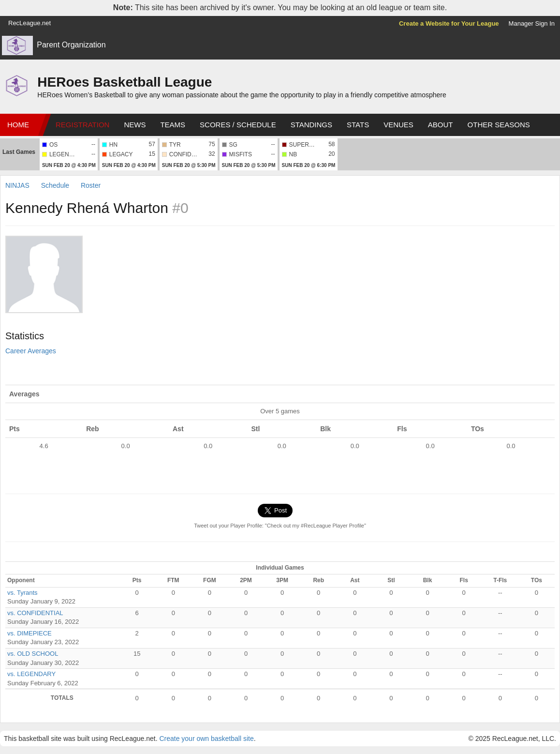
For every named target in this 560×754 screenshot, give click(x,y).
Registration (82, 125)
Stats (358, 125)
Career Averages (31, 351)
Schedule (55, 185)
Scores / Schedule (238, 125)
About (441, 125)
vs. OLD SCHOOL (33, 654)
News (135, 125)
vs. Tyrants (22, 593)
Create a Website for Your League (449, 23)
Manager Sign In (532, 23)
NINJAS (18, 185)
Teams (173, 125)
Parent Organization (71, 45)
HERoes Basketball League (125, 82)
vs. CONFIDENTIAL (35, 613)
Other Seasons (499, 125)
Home (18, 125)
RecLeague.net (29, 23)
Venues (398, 125)
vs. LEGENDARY (31, 674)
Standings (311, 125)
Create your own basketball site (206, 739)
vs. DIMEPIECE (29, 633)
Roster (91, 185)
